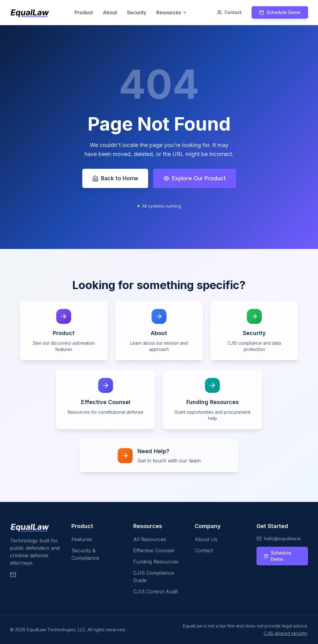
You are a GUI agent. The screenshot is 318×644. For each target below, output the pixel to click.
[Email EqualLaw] (13, 575)
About (110, 12)
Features (82, 539)
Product (84, 12)
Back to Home (115, 178)
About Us (206, 539)
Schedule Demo (280, 12)
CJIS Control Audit (155, 591)
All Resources (150, 539)
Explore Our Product (195, 178)
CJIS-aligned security (285, 633)
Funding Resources (156, 562)
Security (137, 12)
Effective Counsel (154, 550)
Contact (229, 12)
